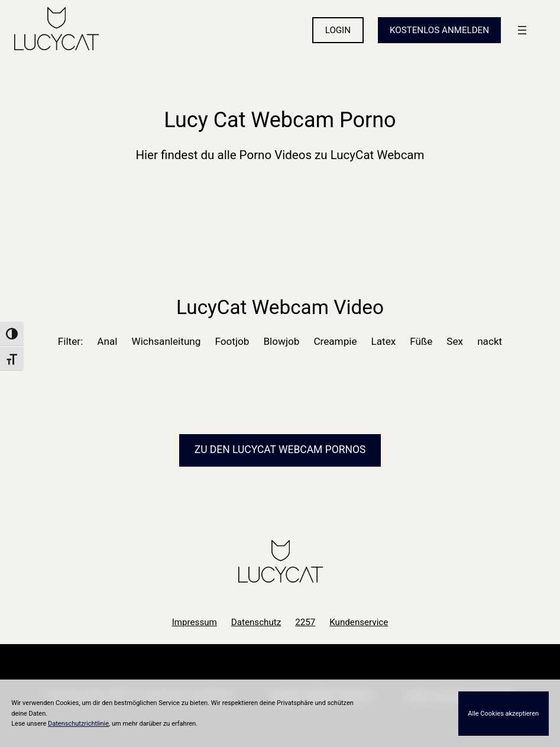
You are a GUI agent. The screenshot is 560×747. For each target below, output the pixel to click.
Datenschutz (256, 622)
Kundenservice (359, 622)
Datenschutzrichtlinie (78, 724)
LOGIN (338, 30)
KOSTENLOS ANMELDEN (439, 30)
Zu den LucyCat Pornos (280, 450)
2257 (305, 622)
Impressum (195, 622)
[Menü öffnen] (522, 30)
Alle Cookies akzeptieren (503, 714)
